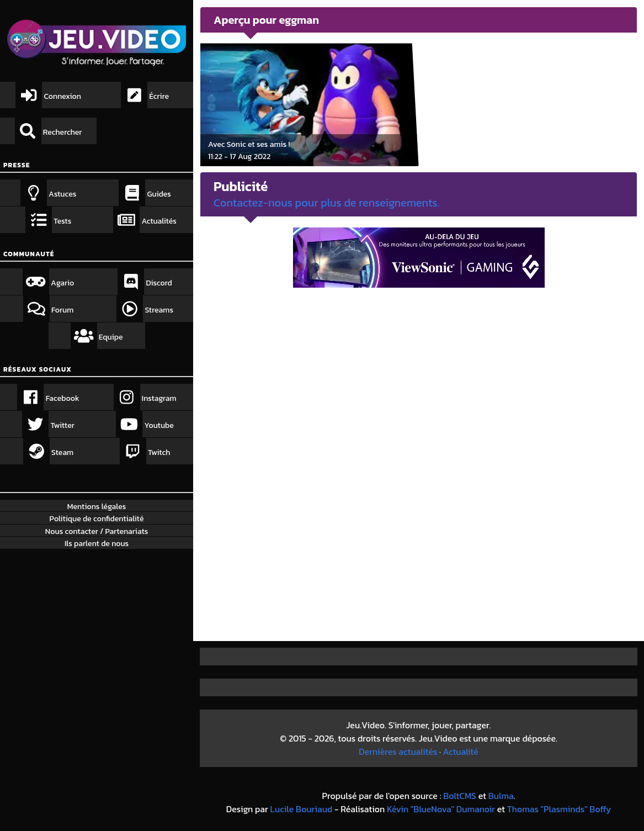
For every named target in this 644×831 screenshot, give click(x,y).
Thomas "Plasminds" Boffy (559, 809)
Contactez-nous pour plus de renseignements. (326, 203)
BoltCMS (460, 796)
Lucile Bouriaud (302, 809)
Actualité (461, 751)
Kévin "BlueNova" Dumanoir (441, 809)
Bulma (501, 796)
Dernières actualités (398, 751)
